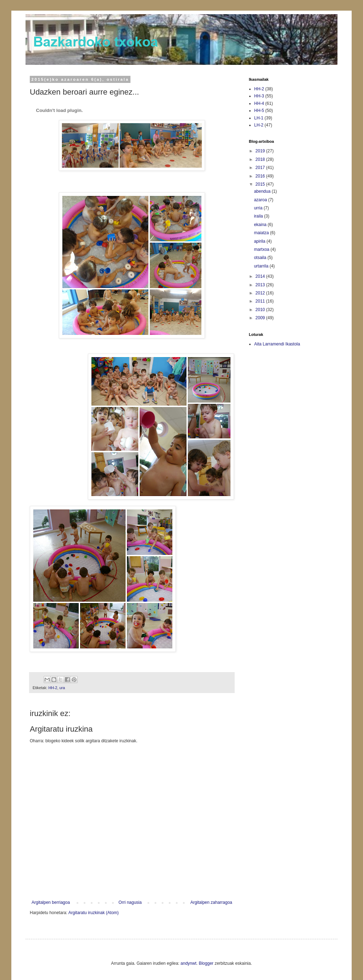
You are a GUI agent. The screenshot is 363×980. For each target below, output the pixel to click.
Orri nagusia (130, 902)
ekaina (261, 225)
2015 (261, 184)
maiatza (262, 233)
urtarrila (262, 266)
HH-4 (259, 103)
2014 (261, 276)
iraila (259, 216)
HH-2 (53, 688)
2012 (261, 293)
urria (259, 208)
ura (62, 688)
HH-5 (259, 111)
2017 (261, 168)
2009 (261, 318)
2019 (261, 151)
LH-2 (259, 125)
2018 (261, 159)
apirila (260, 241)
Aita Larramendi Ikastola (277, 344)
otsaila (261, 258)
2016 (261, 176)
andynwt (188, 963)
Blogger (206, 963)
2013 (261, 285)
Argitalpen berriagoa (51, 902)
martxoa (262, 249)
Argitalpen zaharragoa (211, 902)
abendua (263, 191)
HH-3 (259, 96)
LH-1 (259, 118)
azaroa (261, 200)
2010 (261, 310)
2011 (261, 301)
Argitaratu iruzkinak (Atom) (94, 913)
